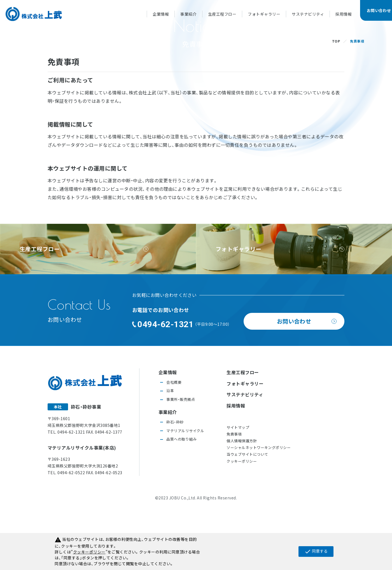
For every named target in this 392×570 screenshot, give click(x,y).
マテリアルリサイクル (185, 489)
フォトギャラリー (264, 14)
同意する (316, 552)
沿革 (170, 449)
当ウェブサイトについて (247, 513)
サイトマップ (238, 486)
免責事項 (234, 493)
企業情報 (161, 14)
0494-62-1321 (165, 383)
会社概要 (174, 441)
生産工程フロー (222, 14)
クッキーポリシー (242, 520)
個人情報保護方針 (242, 500)
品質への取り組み (181, 498)
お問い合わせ (294, 380)
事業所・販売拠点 (181, 458)
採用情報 (344, 14)
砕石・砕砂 (175, 481)
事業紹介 (188, 14)
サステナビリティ (308, 14)
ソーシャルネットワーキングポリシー (259, 506)
